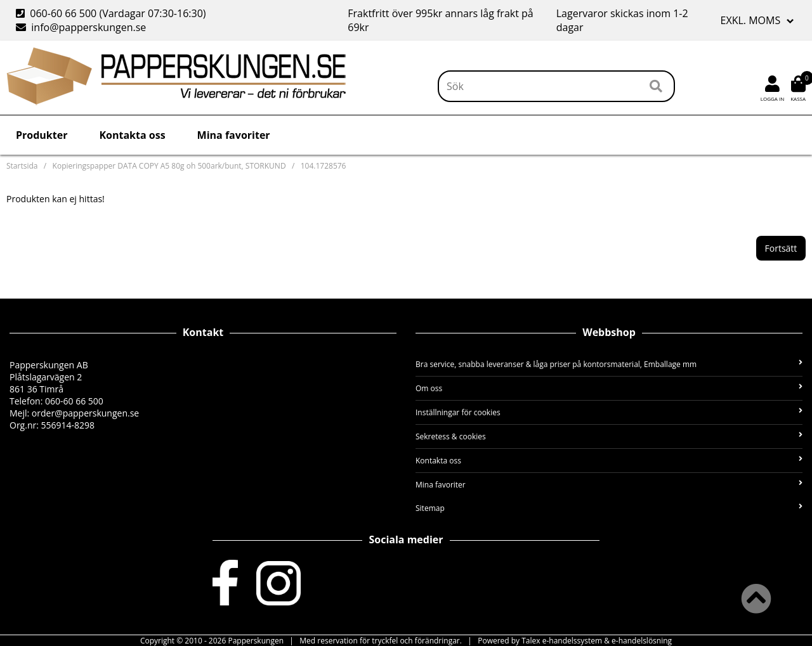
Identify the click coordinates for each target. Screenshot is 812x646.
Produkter (42, 135)
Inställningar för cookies (609, 412)
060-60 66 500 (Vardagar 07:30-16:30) (112, 13)
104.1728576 (324, 166)
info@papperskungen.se (81, 27)
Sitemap (609, 508)
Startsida (22, 166)
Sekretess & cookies (609, 436)
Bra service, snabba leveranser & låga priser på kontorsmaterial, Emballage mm (609, 364)
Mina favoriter (234, 135)
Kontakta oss (132, 135)
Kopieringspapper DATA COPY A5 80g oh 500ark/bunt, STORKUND (169, 166)
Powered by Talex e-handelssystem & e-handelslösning (575, 641)
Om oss (609, 388)
